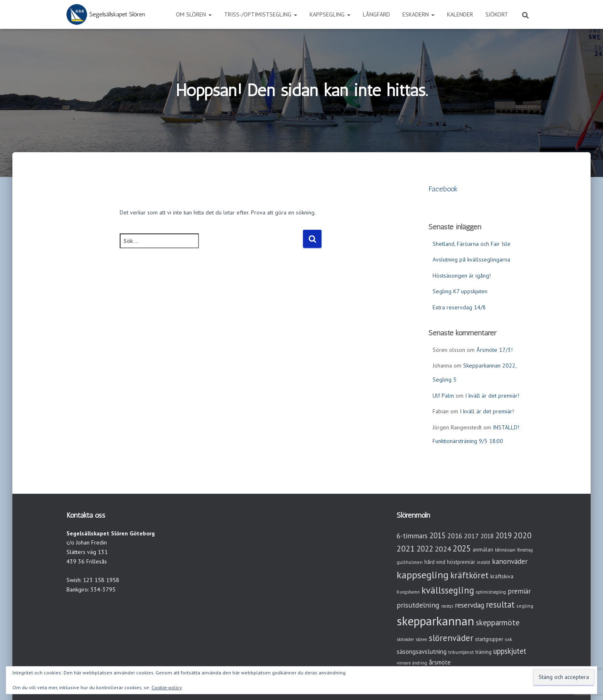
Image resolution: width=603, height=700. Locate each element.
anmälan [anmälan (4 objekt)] (483, 550)
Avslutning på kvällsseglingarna (471, 259)
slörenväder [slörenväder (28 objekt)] (451, 638)
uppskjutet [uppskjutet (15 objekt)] (510, 651)
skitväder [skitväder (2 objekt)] (405, 639)
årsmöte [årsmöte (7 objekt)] (440, 662)
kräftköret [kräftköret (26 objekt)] (469, 575)
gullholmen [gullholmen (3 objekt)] (410, 562)
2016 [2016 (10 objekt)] (455, 536)
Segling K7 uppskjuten (460, 291)
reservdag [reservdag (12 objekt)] (469, 605)
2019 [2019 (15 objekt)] (504, 535)
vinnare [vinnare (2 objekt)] (404, 663)
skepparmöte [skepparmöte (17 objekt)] (498, 622)
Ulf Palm (443, 396)
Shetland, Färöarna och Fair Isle (472, 244)
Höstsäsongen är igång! (462, 276)
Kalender (460, 14)
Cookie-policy (167, 687)
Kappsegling (330, 14)
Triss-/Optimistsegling (261, 14)
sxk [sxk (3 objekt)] (508, 639)
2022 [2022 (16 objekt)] (425, 549)
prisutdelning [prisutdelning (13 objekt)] (418, 605)
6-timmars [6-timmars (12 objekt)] (412, 536)
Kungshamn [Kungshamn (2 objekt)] (408, 592)
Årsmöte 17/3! (494, 350)
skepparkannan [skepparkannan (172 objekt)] (435, 621)
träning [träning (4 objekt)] (484, 652)
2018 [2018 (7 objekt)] (487, 536)
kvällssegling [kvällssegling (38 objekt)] (448, 590)
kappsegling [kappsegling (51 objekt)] (423, 575)
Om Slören (194, 14)
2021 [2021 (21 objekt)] (406, 548)
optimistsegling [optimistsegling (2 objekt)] (491, 592)
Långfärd (376, 14)
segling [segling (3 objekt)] (525, 606)
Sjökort (497, 14)
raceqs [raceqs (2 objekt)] (447, 606)
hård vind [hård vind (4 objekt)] (435, 562)
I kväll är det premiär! (492, 396)
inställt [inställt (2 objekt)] (484, 562)
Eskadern (419, 14)
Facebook (443, 189)
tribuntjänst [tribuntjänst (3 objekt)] (461, 652)
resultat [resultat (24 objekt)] (500, 605)
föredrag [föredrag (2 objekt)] (525, 550)
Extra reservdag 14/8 (459, 307)
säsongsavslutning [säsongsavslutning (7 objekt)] (422, 652)
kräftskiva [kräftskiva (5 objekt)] (502, 576)
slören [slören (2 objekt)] (421, 639)
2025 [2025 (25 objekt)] (462, 548)
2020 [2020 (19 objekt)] (523, 535)
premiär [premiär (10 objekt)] (519, 591)
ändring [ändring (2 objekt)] (420, 663)
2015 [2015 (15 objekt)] (437, 535)
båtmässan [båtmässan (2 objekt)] (505, 550)
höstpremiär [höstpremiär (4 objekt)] (461, 562)
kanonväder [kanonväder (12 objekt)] (510, 561)
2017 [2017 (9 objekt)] (471, 536)
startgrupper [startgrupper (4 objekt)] (489, 639)
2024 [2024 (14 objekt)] (443, 549)
